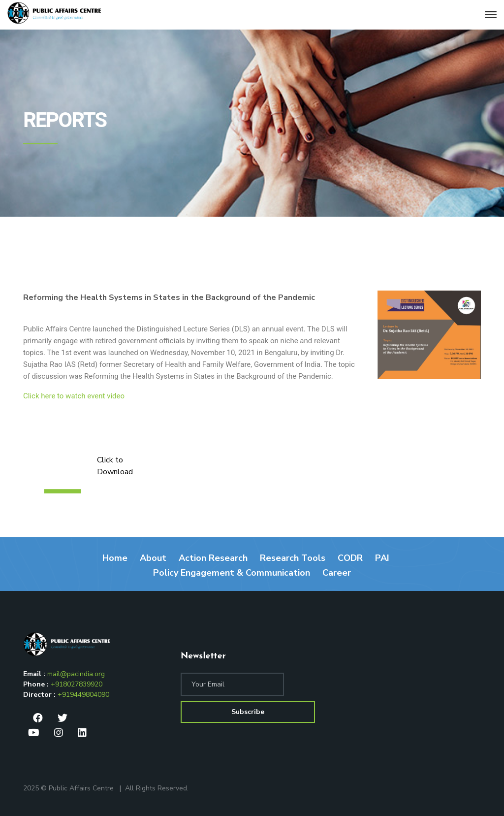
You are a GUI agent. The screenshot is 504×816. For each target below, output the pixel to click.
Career (337, 573)
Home (115, 558)
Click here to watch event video (74, 396)
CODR (350, 558)
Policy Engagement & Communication (232, 573)
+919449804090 (83, 695)
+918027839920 (77, 684)
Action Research (213, 558)
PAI (382, 558)
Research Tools (293, 558)
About (153, 558)
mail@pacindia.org (76, 674)
